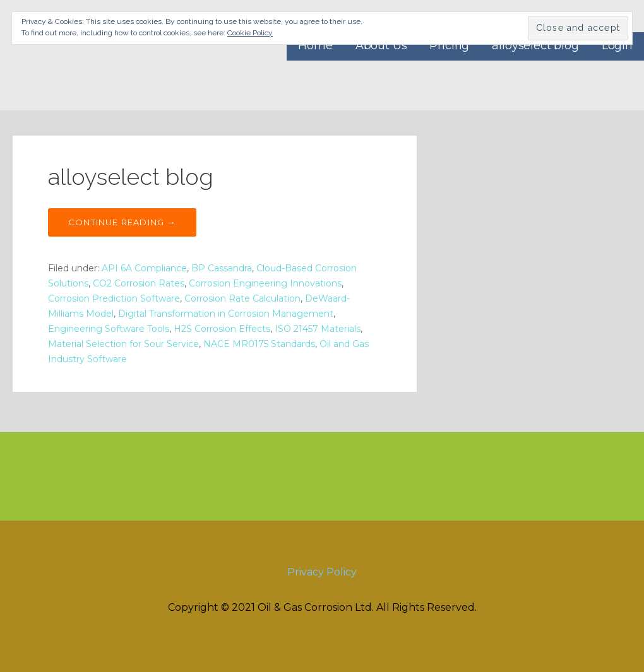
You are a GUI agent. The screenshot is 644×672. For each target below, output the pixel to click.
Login (617, 45)
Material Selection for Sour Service (123, 344)
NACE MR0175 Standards (259, 344)
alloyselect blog (535, 45)
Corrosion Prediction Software (114, 298)
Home (315, 45)
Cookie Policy (250, 33)
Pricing (449, 45)
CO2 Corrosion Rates (139, 283)
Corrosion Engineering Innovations (265, 283)
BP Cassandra (222, 268)
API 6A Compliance (144, 268)
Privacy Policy (322, 572)
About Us (381, 45)
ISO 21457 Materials (318, 329)
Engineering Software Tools (109, 329)
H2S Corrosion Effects (222, 329)
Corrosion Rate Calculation (242, 298)
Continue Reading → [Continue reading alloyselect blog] (122, 222)
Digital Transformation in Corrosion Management (226, 314)
